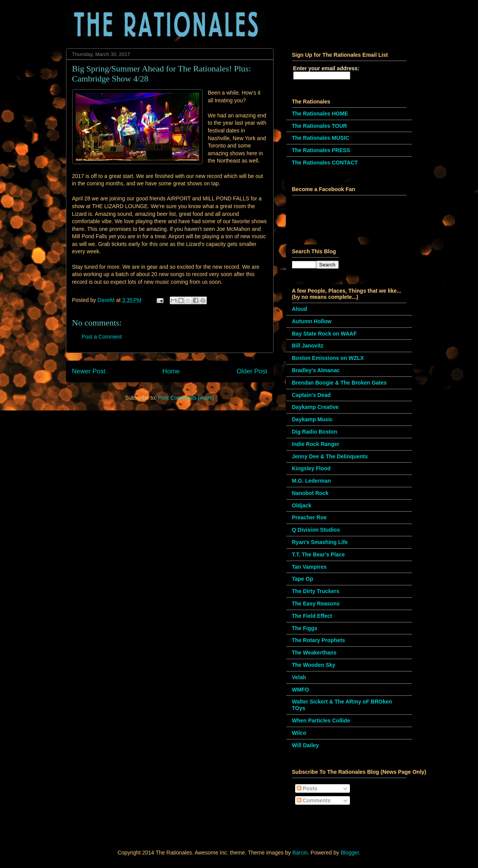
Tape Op (303, 579)
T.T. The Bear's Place (318, 554)
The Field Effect (312, 616)
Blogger (350, 853)
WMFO (301, 690)
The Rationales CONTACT (325, 163)
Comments (314, 800)
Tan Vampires (309, 567)
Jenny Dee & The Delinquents (330, 456)
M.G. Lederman (312, 481)
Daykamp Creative (315, 407)
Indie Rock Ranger (316, 444)
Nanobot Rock (310, 493)
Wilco (299, 733)
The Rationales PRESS (321, 150)
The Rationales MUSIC (321, 138)
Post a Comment (102, 337)
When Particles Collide (321, 721)
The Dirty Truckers (316, 591)
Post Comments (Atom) (186, 398)
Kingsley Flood (311, 468)
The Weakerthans (314, 653)
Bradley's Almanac (316, 370)
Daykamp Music (312, 419)
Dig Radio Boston (315, 432)
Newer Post (89, 371)
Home (171, 371)
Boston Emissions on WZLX (328, 358)
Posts (307, 788)
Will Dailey (306, 745)
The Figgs (305, 628)
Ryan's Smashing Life (320, 542)
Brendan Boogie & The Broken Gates (339, 383)
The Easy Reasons (316, 604)
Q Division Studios (316, 530)
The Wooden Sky (314, 665)
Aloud (300, 309)
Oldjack (302, 505)
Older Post (252, 371)
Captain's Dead (312, 395)
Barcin (300, 853)
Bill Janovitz (308, 346)
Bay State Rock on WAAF (324, 334)
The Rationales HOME (320, 114)
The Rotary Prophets (319, 640)
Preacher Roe (309, 517)
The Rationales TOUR (320, 126)
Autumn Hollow (312, 321)
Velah (299, 677)
